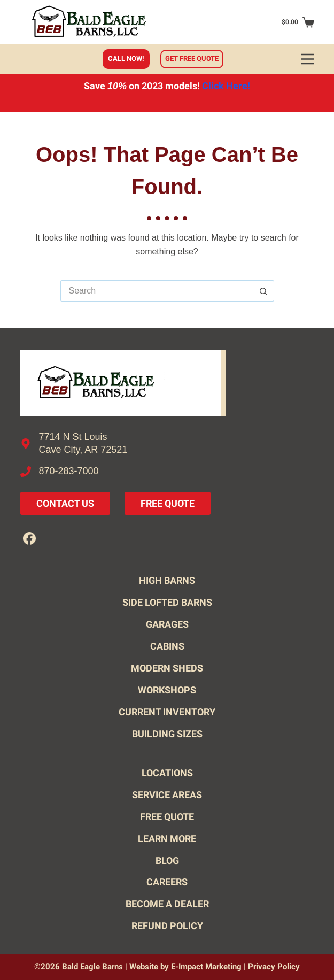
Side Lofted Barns (167, 602)
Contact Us (65, 503)
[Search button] (263, 291)
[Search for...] (157, 291)
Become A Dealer (167, 904)
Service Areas (167, 795)
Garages (167, 624)
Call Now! (126, 59)
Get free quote (192, 59)
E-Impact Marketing (206, 967)
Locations (167, 773)
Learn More (167, 839)
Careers (167, 882)
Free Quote (168, 503)
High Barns (167, 580)
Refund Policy (167, 926)
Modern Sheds (167, 668)
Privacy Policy (274, 967)
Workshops (167, 690)
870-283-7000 (69, 471)
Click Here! (226, 86)
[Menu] (308, 59)
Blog (167, 861)
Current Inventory (167, 712)
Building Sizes (167, 734)
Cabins (167, 646)
